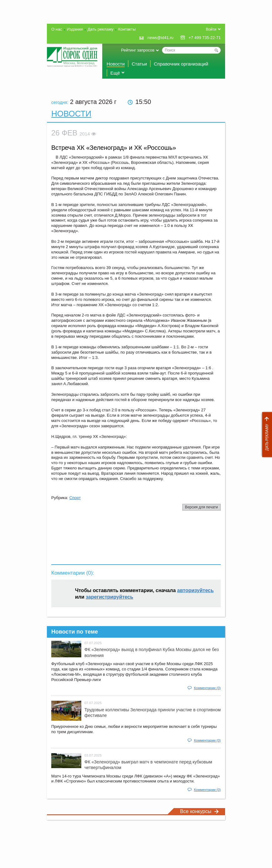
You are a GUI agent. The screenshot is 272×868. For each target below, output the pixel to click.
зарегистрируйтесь (109, 597)
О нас (57, 29)
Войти (211, 29)
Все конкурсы (199, 811)
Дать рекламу (265, 435)
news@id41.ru (161, 38)
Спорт (75, 498)
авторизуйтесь (196, 590)
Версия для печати (201, 507)
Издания (75, 29)
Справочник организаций (181, 64)
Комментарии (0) (207, 688)
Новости (116, 64)
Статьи (139, 64)
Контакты (127, 29)
